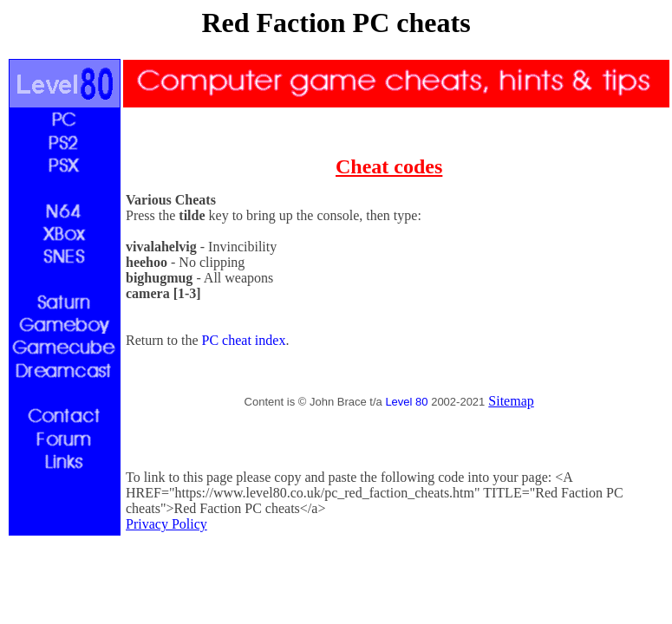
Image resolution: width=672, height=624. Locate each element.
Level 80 (406, 402)
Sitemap (511, 401)
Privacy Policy (166, 524)
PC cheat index (244, 340)
